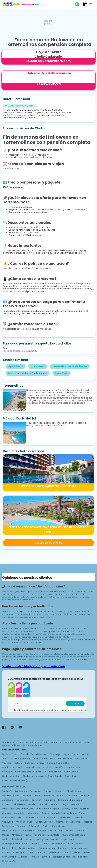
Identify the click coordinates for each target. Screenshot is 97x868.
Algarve (54, 839)
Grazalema (35, 791)
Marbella (87, 852)
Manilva (32, 804)
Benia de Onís (45, 831)
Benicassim (8, 826)
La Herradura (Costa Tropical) (67, 844)
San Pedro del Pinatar (48, 809)
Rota (73, 848)
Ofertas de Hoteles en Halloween (70, 366)
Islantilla (46, 857)
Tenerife (34, 857)
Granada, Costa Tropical (39, 767)
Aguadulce (20, 813)
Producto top (38, 366)
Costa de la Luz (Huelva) (15, 780)
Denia (5, 839)
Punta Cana (8, 809)
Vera (31, 852)
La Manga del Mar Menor (15, 844)
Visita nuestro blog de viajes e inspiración (34, 666)
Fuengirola (42, 839)
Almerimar (17, 835)
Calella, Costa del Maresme (50, 822)
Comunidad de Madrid (44, 759)
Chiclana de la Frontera (14, 852)
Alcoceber (33, 813)
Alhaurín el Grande (12, 817)
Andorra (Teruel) (24, 822)
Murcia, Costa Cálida (13, 767)
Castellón (36, 800)
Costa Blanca (71, 772)
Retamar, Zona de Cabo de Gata (19, 831)
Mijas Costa (54, 835)
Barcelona (76, 804)
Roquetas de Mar (61, 857)
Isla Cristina (21, 791)
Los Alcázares (73, 822)
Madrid (6, 835)
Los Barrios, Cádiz (26, 809)
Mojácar (32, 848)
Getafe (45, 813)
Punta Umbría (9, 848)
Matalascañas (9, 861)
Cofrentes (29, 817)
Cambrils (34, 844)
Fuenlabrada (22, 800)
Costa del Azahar (11, 776)
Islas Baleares (65, 759)
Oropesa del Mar (47, 848)
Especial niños (16, 366)
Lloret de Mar (59, 826)
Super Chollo (62, 373)
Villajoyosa (7, 822)
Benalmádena (72, 852)
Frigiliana (85, 809)
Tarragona (49, 800)
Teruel (25, 754)
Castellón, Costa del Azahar (68, 767)
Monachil (26, 796)
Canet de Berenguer (44, 796)
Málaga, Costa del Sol (58, 763)
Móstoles (87, 822)
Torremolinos (56, 852)
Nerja (28, 835)
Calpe (64, 839)
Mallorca (23, 857)
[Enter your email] (47, 704)
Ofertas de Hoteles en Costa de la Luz (21, 772)
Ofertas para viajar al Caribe (64, 754)
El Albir (46, 826)
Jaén (5, 759)
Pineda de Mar (74, 791)
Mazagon (83, 848)
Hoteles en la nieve (35, 763)
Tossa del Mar (80, 857)
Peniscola (41, 852)
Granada (44, 804)
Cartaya (48, 791)
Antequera (8, 800)
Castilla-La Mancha (20, 759)
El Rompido (35, 826)
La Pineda (29, 839)
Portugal (18, 763)
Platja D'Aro (20, 804)
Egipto (5, 754)
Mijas (66, 804)
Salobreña (7, 791)
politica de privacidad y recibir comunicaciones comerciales (55, 710)
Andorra (80, 831)
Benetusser (66, 817)
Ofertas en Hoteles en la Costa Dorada (42, 776)
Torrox (82, 813)
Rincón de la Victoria (68, 796)
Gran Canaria (9, 857)
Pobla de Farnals (10, 796)
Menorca (60, 791)
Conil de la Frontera (47, 817)
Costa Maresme (39, 754)
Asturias (86, 754)
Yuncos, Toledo (70, 809)
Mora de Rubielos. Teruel (64, 813)
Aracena (85, 796)
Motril (73, 839)
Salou (22, 848)
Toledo (15, 754)
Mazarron (56, 804)
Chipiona (7, 804)
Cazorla (59, 831)
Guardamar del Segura (74, 835)
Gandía (46, 844)
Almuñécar (39, 835)
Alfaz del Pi (16, 839)
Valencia (7, 763)
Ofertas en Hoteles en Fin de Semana (28, 373)
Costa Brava (71, 776)
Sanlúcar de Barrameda (70, 800)
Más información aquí (32, 745)
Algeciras (7, 813)
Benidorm (63, 848)
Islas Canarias (82, 759)
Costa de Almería (53, 772)
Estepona (21, 826)
